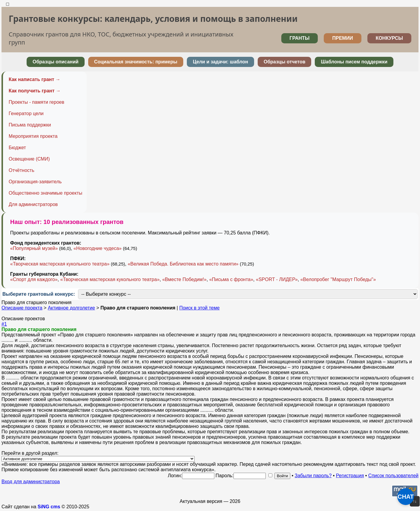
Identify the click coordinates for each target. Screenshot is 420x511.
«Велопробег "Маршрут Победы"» (338, 279)
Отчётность (22, 170)
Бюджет (17, 148)
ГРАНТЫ (300, 38)
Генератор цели (26, 113)
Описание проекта (22, 308)
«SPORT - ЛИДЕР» (277, 279)
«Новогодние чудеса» (98, 248)
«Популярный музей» (34, 248)
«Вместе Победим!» (184, 279)
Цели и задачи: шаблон (220, 62)
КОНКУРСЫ (389, 38)
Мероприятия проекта (33, 136)
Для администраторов (33, 204)
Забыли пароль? (313, 476)
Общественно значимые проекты (45, 193)
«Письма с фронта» (231, 279)
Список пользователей (393, 476)
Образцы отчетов (285, 62)
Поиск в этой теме (200, 308)
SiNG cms (49, 507)
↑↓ (415, 501)
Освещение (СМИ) (29, 159)
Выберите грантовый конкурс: (39, 294)
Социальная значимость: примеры (136, 62)
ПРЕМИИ (342, 38)
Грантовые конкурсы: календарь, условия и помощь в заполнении (153, 19)
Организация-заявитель (35, 182)
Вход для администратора (31, 482)
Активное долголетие (71, 308)
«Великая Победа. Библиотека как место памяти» (183, 264)
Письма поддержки (30, 125)
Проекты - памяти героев (36, 102)
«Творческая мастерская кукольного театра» (60, 264)
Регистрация (350, 476)
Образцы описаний (56, 62)
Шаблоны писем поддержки (354, 62)
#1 (4, 324)
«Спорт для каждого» (34, 279)
